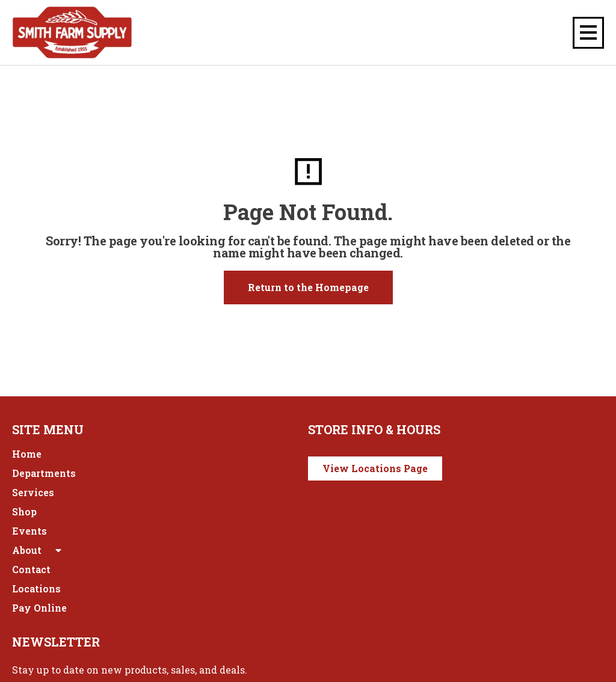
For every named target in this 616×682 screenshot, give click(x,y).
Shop (24, 511)
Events (29, 531)
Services (33, 492)
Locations (36, 588)
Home (27, 454)
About (38, 550)
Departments (44, 473)
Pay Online (39, 608)
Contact (31, 569)
